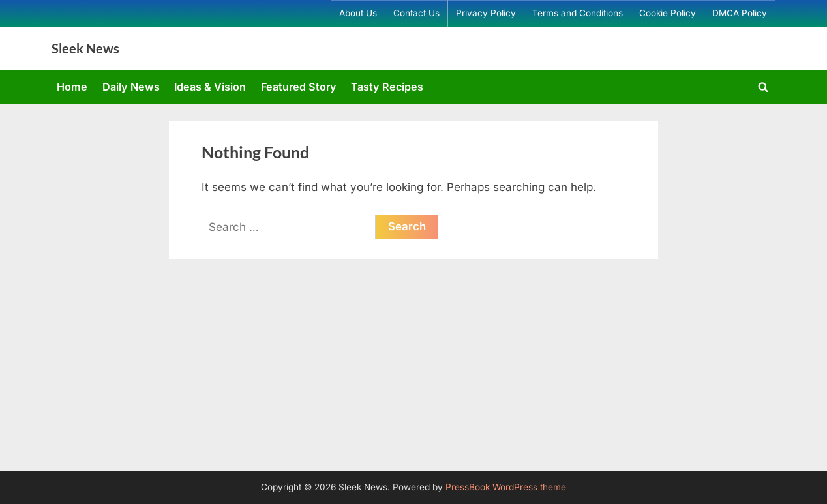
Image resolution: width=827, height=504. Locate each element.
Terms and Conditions (578, 13)
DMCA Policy (740, 13)
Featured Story (299, 87)
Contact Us (416, 13)
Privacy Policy (486, 13)
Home (72, 87)
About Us (358, 13)
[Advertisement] (414, 373)
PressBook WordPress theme (506, 487)
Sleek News (85, 48)
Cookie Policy (668, 13)
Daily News (131, 87)
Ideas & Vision (210, 87)
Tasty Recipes (387, 87)
